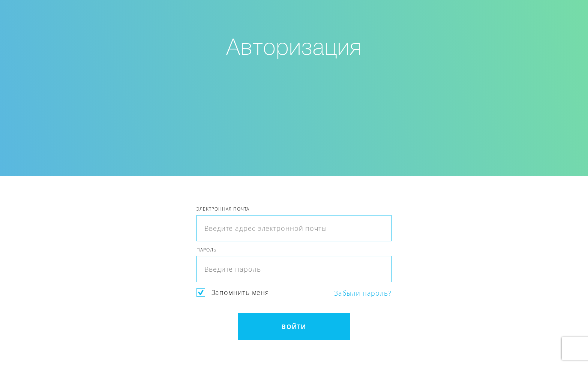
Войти (294, 327)
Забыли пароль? (363, 293)
